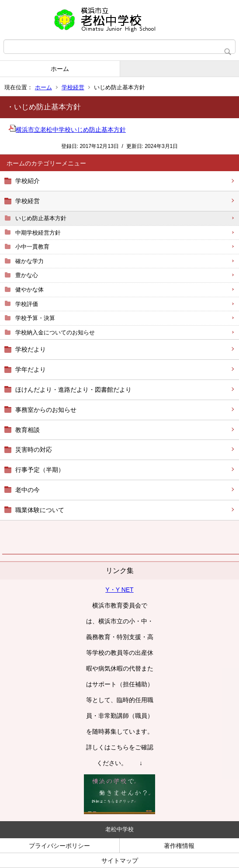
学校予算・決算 (35, 318)
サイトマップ (120, 861)
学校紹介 (28, 181)
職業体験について (40, 510)
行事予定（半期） (40, 470)
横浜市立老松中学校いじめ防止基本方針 (67, 130)
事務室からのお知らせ (46, 410)
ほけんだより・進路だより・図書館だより (73, 390)
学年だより (31, 369)
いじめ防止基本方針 (41, 218)
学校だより (31, 349)
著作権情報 (179, 846)
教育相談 (28, 430)
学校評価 (27, 304)
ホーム (60, 69)
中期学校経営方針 (38, 233)
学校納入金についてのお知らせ (55, 332)
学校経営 (73, 87)
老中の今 (28, 490)
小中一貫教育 (32, 247)
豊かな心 (27, 275)
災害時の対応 (34, 450)
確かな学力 (29, 261)
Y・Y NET (119, 590)
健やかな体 (29, 290)
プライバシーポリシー (59, 846)
